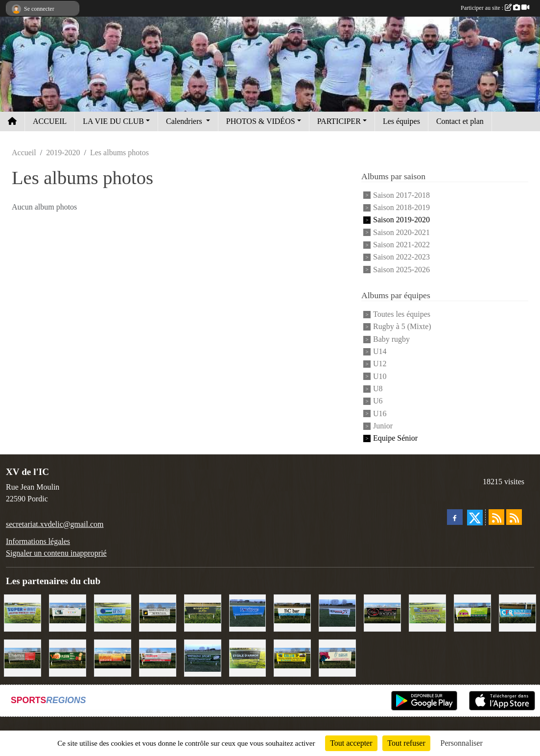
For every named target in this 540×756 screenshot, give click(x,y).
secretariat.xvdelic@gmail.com (55, 524)
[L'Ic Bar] (292, 612)
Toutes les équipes (402, 314)
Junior (383, 426)
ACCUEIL (50, 121)
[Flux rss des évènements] (514, 517)
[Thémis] (23, 657)
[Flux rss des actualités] (496, 517)
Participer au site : (495, 8)
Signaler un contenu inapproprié (56, 553)
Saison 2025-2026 (401, 270)
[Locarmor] (427, 612)
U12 (380, 364)
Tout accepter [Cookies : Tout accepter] (351, 743)
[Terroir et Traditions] (382, 612)
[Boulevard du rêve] (203, 612)
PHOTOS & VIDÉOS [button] (261, 121)
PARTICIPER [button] (339, 121)
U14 (380, 351)
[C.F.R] (517, 612)
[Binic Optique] (68, 612)
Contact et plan (460, 121)
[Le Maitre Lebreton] (337, 657)
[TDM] (472, 612)
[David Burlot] (113, 657)
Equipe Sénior (395, 438)
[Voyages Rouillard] (248, 612)
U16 (380, 413)
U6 (378, 401)
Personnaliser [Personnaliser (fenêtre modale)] (462, 743)
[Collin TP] (292, 657)
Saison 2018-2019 (401, 207)
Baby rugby (391, 339)
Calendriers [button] (185, 121)
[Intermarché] (337, 612)
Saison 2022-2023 (401, 257)
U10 (380, 376)
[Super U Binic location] (23, 612)
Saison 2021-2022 (401, 245)
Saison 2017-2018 (401, 195)
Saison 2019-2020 (401, 220)
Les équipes (401, 121)
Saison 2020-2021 (401, 232)
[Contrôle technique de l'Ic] (158, 612)
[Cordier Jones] (158, 657)
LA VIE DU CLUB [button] (113, 121)
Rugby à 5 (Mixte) (402, 327)
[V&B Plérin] (68, 657)
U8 (378, 389)
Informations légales (38, 541)
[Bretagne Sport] (203, 657)
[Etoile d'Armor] (248, 657)
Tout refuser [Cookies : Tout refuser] (406, 743)
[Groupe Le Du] (113, 612)
